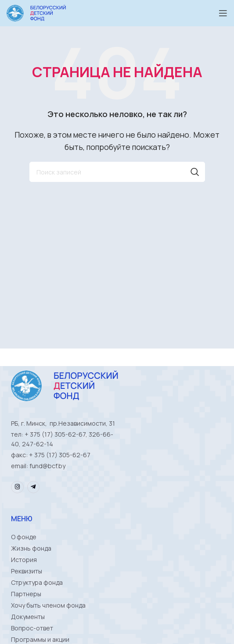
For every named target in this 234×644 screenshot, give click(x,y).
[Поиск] (117, 172)
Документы (28, 617)
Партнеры (26, 594)
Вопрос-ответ (32, 628)
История (24, 560)
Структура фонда (37, 582)
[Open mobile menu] (223, 13)
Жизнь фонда (31, 548)
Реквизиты (27, 571)
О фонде (24, 537)
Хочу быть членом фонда (48, 605)
